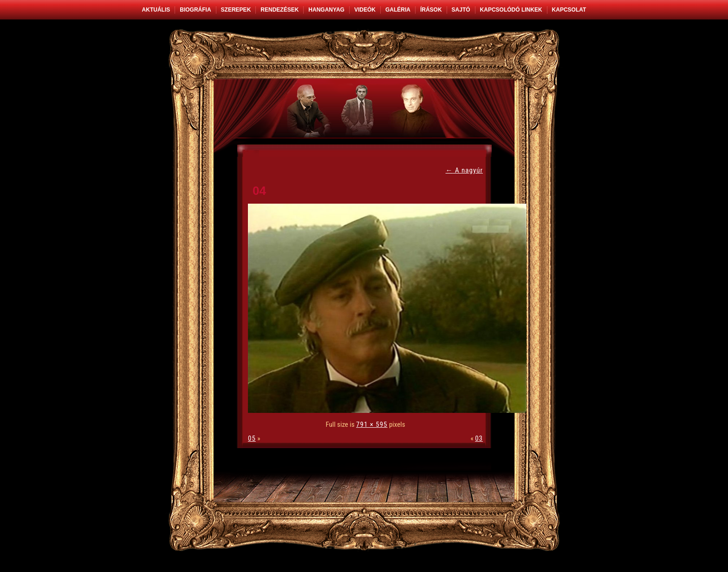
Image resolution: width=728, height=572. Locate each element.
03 (479, 438)
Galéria (398, 10)
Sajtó (461, 10)
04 (259, 191)
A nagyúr (464, 170)
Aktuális (156, 10)
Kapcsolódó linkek (511, 10)
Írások (431, 10)
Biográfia (195, 10)
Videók (365, 10)
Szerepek (236, 10)
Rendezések (279, 10)
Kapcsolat (569, 10)
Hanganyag (326, 10)
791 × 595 (372, 424)
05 (252, 438)
